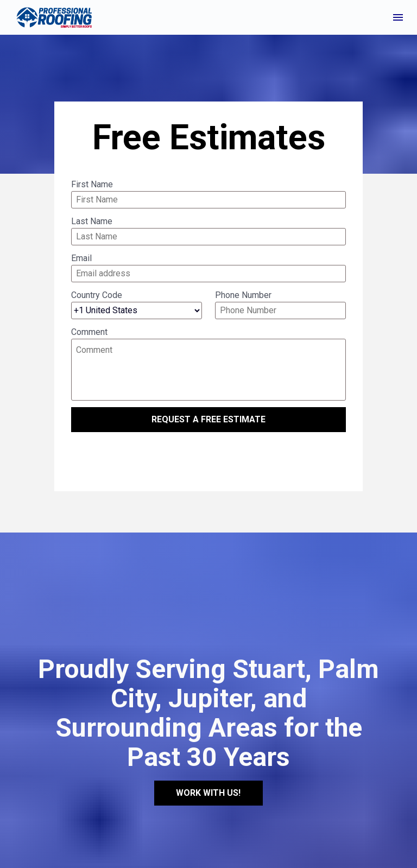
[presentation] (208, 458)
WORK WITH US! (208, 769)
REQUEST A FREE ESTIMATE (208, 419)
